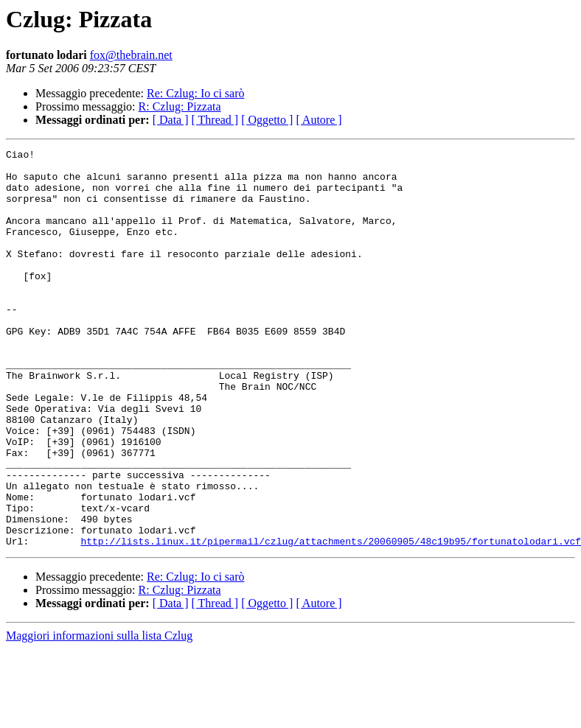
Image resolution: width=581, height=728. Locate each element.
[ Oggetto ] (267, 120)
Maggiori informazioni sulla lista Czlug (99, 715)
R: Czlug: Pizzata (180, 106)
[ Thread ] (215, 120)
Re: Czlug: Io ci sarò (195, 93)
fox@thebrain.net (131, 55)
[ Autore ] (319, 120)
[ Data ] (171, 120)
